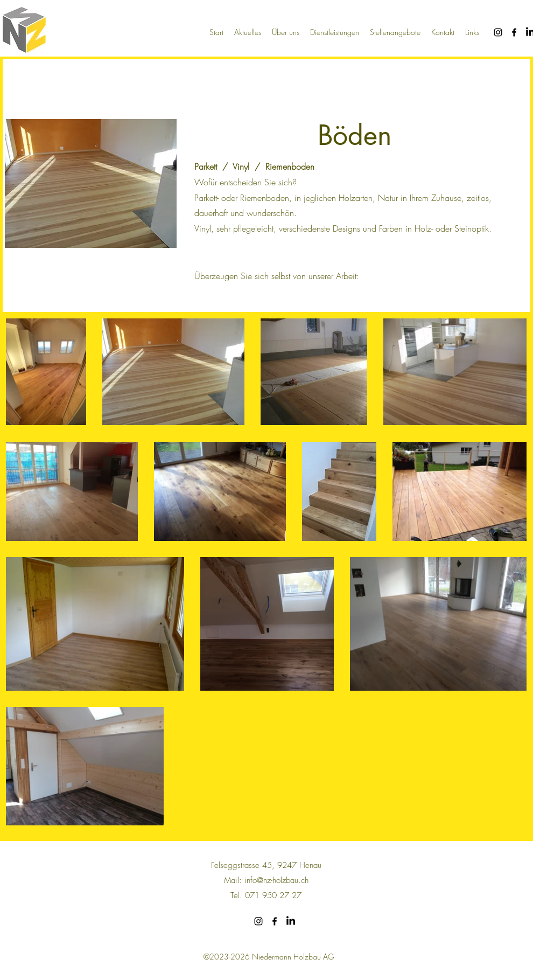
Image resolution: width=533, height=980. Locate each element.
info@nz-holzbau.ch (276, 880)
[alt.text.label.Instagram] (498, 32)
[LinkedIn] (291, 921)
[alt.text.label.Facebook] (514, 32)
